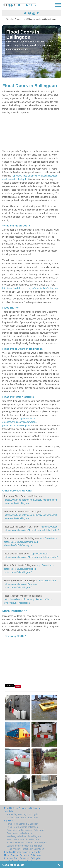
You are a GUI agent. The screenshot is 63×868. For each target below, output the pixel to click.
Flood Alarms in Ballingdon (19, 833)
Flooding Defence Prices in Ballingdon (23, 852)
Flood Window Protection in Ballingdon (25, 849)
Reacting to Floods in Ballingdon (22, 818)
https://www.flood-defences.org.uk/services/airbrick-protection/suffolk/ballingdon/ (29, 569)
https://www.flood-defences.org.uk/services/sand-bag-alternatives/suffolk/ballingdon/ (30, 542)
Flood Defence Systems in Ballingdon (22, 808)
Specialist (9, 811)
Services (8, 821)
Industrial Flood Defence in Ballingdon (23, 858)
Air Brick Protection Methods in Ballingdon (27, 843)
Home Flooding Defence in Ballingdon (23, 855)
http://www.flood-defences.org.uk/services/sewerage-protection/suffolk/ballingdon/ (20, 422)
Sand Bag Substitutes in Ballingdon (24, 836)
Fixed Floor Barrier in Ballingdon (22, 827)
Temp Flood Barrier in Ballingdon (22, 824)
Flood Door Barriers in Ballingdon (23, 839)
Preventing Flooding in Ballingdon (23, 814)
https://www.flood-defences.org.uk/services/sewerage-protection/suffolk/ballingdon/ (30, 584)
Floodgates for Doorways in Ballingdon (25, 830)
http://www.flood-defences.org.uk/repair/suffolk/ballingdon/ (30, 288)
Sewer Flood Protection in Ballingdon (24, 846)
